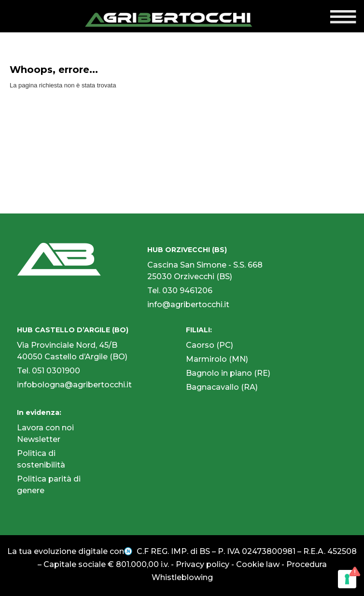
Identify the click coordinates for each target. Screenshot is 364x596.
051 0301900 (56, 371)
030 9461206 (187, 291)
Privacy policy (203, 564)
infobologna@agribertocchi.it (74, 385)
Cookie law (258, 564)
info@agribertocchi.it (188, 305)
